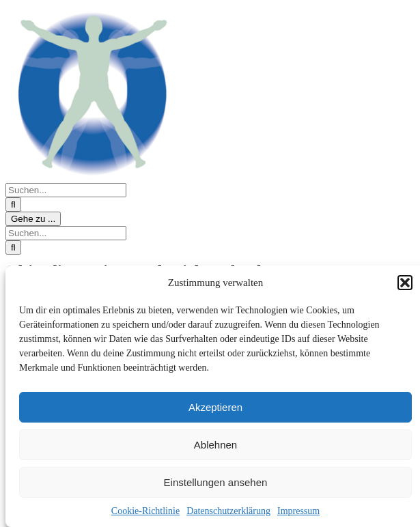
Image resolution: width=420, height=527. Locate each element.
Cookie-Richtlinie (145, 511)
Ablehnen (215, 445)
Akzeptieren (215, 407)
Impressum (298, 511)
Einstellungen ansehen (216, 482)
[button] (405, 283)
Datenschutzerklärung (228, 511)
